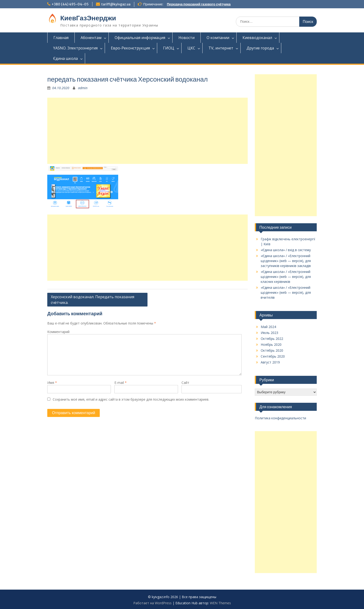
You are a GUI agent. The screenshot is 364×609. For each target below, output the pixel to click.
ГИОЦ (169, 48)
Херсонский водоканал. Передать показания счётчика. (93, 300)
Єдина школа (65, 58)
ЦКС (191, 48)
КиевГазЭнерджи (88, 18)
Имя (52, 383)
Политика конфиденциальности (280, 418)
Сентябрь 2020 (273, 356)
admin (83, 88)
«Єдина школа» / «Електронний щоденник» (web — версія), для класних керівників (286, 277)
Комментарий (58, 332)
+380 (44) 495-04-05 (70, 4)
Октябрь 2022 (272, 339)
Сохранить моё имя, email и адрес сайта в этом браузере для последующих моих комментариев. (131, 399)
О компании (218, 38)
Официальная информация (140, 38)
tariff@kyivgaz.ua (116, 4)
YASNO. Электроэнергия (75, 48)
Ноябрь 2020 (271, 344)
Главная (61, 38)
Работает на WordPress (152, 603)
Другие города (260, 48)
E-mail (121, 383)
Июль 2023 (269, 333)
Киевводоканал (257, 38)
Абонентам (91, 38)
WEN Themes (220, 603)
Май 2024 (268, 327)
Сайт (185, 383)
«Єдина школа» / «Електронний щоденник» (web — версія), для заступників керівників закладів (286, 261)
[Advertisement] (147, 131)
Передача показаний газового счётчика (199, 4)
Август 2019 (270, 362)
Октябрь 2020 (272, 350)
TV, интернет (221, 48)
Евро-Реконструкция (130, 48)
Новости (186, 38)
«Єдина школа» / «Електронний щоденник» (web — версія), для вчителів (286, 292)
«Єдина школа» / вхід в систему (286, 250)
